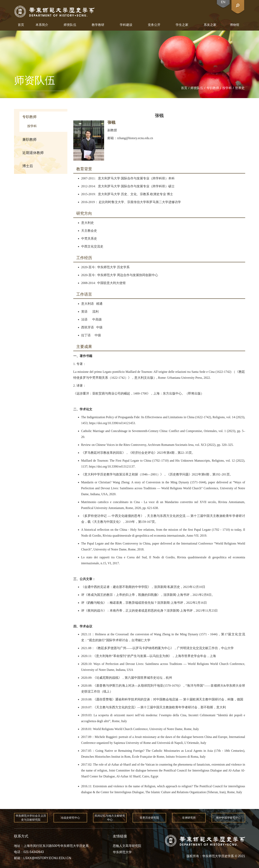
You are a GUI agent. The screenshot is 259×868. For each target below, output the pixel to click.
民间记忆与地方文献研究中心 (110, 818)
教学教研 (98, 25)
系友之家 (210, 25)
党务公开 (154, 25)
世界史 (240, 88)
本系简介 (42, 25)
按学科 (227, 88)
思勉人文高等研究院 (127, 846)
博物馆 (235, 25)
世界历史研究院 (149, 818)
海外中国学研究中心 (228, 818)
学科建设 (126, 25)
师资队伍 (70, 25)
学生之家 (182, 25)
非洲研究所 (189, 818)
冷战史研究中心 (70, 818)
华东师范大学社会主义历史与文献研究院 (31, 818)
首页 (21, 25)
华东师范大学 (122, 852)
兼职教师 (29, 140)
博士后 (28, 166)
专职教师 (213, 88)
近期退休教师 (33, 153)
